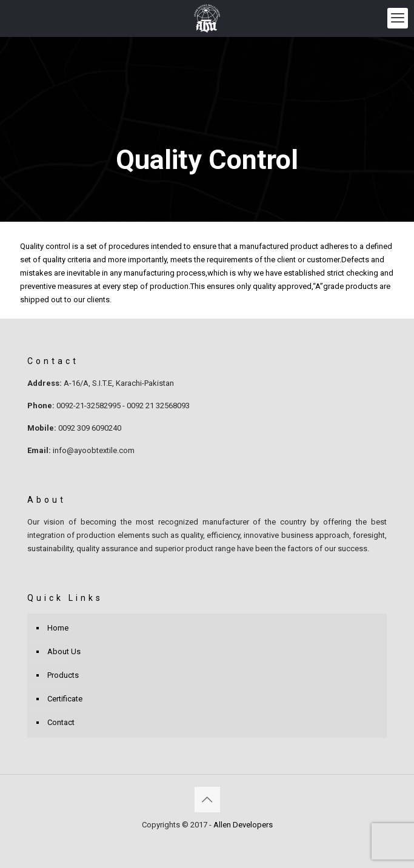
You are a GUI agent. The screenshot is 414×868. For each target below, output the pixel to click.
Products (63, 675)
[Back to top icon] (207, 800)
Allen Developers (243, 825)
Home (58, 628)
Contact (61, 722)
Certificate (65, 699)
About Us (64, 651)
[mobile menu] (398, 18)
